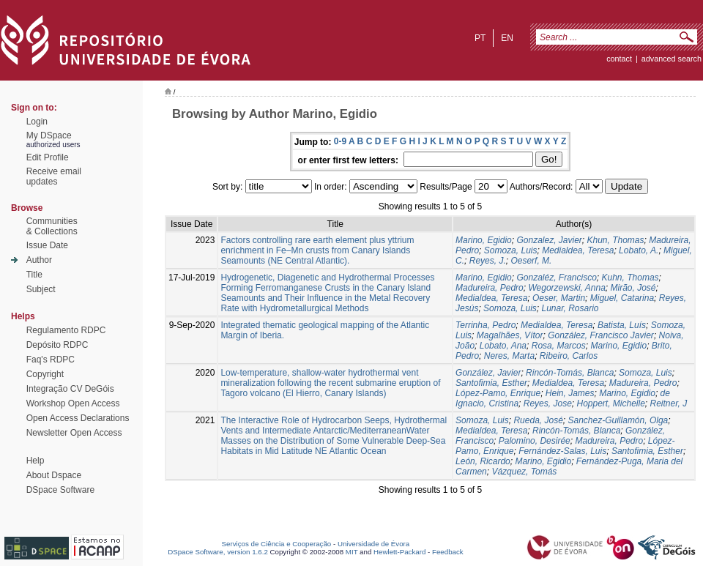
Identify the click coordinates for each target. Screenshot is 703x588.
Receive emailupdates (54, 176)
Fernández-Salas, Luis (562, 451)
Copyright (45, 374)
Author (39, 260)
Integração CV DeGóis (70, 389)
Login (37, 122)
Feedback (448, 552)
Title (34, 275)
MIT (352, 552)
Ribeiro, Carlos (569, 356)
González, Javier (488, 373)
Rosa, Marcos (559, 346)
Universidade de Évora (373, 544)
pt (480, 38)
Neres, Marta (509, 356)
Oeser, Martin (559, 298)
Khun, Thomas (616, 240)
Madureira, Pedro (490, 288)
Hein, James (570, 393)
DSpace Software (60, 490)
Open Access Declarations (78, 418)
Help (36, 461)
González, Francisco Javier (601, 335)
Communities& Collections (52, 226)
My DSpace (49, 135)
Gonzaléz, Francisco (556, 278)
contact (619, 59)
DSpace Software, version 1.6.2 (218, 552)
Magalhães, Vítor (510, 335)
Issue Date (47, 245)
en (507, 38)
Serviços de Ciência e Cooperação (277, 544)
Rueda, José (538, 420)
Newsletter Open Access (74, 433)
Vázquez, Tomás (524, 472)
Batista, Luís (622, 325)
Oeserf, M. (531, 261)
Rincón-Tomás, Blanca (570, 373)
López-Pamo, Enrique (498, 393)
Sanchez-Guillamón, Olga (618, 420)
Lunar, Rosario (570, 308)
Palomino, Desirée (535, 441)
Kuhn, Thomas (631, 278)
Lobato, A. (639, 250)
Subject (41, 289)
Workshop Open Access (73, 403)
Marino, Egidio (484, 240)
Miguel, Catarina (622, 298)
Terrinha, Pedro (486, 325)
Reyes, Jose (548, 403)
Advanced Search (672, 59)
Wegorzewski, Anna (566, 288)
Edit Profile (48, 157)
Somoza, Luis (511, 250)
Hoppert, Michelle (610, 403)
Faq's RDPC (51, 360)
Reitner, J (669, 403)
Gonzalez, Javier (549, 240)
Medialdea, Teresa (578, 250)
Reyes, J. (488, 261)
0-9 (340, 141)
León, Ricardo (483, 461)
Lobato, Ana (503, 346)
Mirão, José (633, 288)
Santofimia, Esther (491, 383)
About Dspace (54, 475)
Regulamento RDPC (66, 330)
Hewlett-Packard (399, 552)
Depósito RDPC (57, 345)
